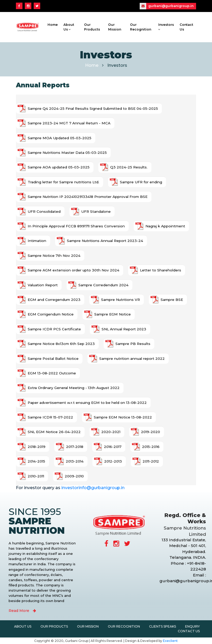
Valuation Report (43, 285)
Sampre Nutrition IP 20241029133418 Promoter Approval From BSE (88, 197)
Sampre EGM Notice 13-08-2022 (123, 417)
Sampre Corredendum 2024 (103, 285)
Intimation (37, 241)
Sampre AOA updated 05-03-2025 (59, 167)
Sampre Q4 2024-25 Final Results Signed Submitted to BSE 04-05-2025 (93, 108)
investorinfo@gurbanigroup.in (93, 488)
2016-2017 (113, 447)
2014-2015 (36, 461)
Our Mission (115, 27)
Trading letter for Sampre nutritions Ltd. (63, 182)
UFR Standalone (96, 211)
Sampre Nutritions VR (120, 300)
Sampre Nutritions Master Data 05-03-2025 (67, 153)
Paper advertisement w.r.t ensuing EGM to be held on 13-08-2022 (87, 403)
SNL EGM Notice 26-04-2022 (54, 432)
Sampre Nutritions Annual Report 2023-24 (105, 241)
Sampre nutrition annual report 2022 (132, 359)
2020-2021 (111, 432)
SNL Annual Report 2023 (124, 329)
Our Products (92, 27)
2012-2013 (113, 461)
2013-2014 (75, 461)
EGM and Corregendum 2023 (54, 300)
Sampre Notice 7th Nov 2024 (54, 256)
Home (53, 25)
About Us (69, 27)
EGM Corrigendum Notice (51, 314)
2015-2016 (151, 447)
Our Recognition (140, 27)
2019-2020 (151, 432)
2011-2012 (151, 461)
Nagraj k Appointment (165, 226)
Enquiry (192, 626)
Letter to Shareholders (161, 270)
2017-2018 (75, 447)
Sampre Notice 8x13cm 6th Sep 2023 (61, 344)
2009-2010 (74, 476)
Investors (166, 27)
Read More (22, 611)
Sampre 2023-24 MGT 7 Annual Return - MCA (69, 123)
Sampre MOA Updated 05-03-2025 (60, 138)
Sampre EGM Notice (113, 314)
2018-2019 (37, 447)
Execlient (170, 641)
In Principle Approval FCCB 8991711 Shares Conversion (76, 226)
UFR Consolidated (44, 211)
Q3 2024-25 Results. (129, 167)
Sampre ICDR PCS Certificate (54, 329)
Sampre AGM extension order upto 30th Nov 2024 (73, 270)
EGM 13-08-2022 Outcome (52, 373)
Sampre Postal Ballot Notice (53, 359)
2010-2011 (36, 476)
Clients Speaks (163, 626)
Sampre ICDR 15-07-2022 (50, 417)
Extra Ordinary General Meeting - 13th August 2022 (74, 388)
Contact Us (186, 27)
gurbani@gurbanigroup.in (167, 6)
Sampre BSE (172, 300)
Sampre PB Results (133, 344)
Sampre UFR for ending (141, 182)
